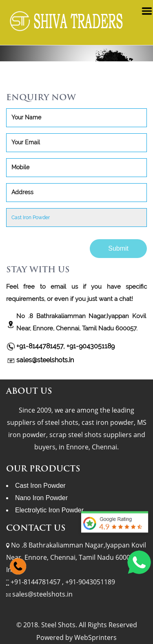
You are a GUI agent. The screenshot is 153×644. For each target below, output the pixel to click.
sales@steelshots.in (45, 360)
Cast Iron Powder (40, 486)
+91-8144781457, (41, 346)
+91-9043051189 (91, 346)
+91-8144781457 (36, 582)
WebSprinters (95, 637)
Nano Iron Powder (41, 498)
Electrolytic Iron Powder (49, 510)
